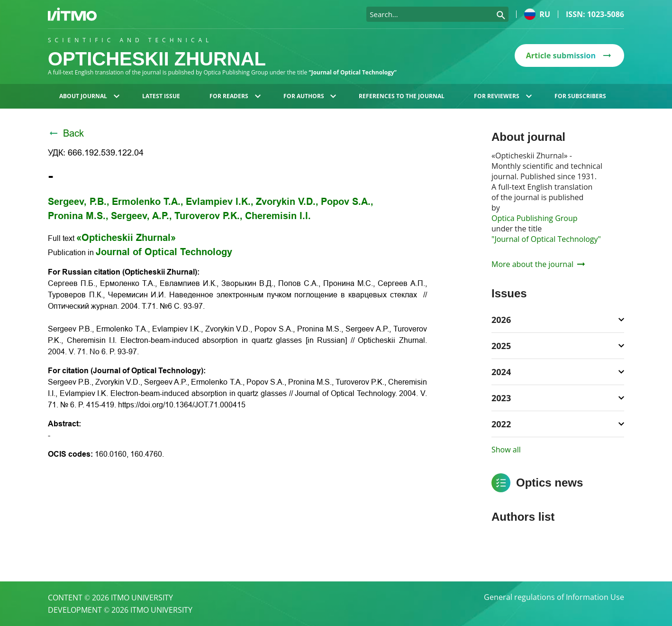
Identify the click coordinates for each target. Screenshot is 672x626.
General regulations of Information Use (554, 598)
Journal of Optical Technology (164, 252)
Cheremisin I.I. (278, 216)
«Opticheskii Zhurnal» (126, 238)
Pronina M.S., (78, 216)
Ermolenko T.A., (148, 202)
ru (537, 14)
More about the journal (538, 264)
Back (66, 133)
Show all (506, 450)
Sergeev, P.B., (79, 202)
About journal (89, 96)
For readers (235, 96)
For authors (310, 96)
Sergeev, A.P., (141, 216)
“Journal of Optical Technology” (353, 72)
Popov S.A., (347, 202)
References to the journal (402, 96)
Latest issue (161, 96)
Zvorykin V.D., (287, 202)
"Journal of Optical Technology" (546, 239)
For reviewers (503, 96)
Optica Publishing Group (535, 218)
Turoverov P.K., (209, 216)
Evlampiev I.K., (220, 202)
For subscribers (580, 96)
